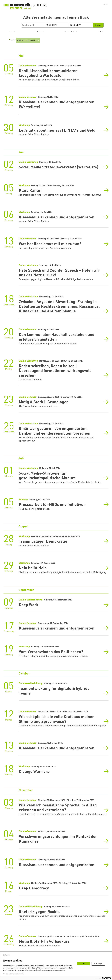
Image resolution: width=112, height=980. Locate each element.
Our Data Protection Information (12, 974)
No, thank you (98, 964)
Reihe (100, 32)
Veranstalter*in (70, 32)
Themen (39, 32)
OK (84, 964)
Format (11, 32)
